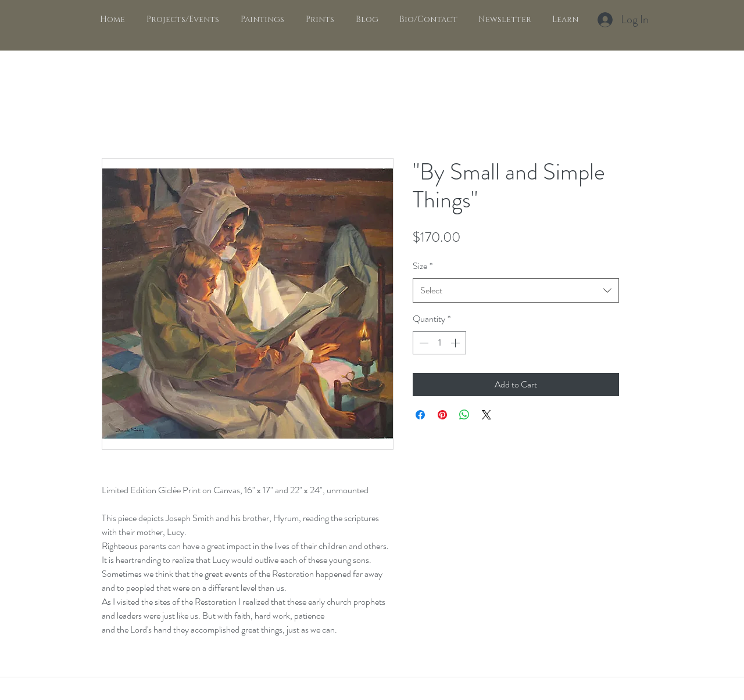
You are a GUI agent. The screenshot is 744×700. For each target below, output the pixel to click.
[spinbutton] (439, 343)
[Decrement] (423, 343)
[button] (260, 20)
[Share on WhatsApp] (464, 415)
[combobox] (516, 291)
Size (423, 266)
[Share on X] (487, 415)
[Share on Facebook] (420, 415)
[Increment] (456, 343)
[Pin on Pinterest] (442, 415)
